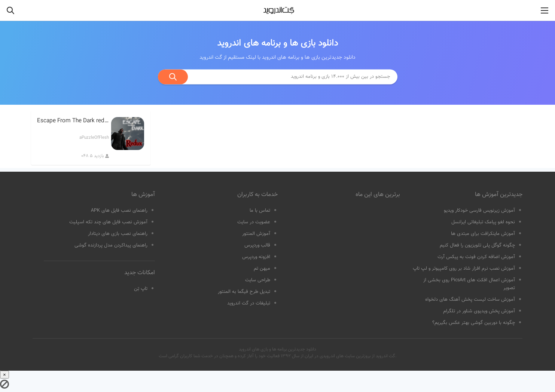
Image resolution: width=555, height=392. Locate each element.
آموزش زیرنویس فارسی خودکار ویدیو (479, 211)
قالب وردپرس (257, 245)
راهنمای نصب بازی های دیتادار (118, 234)
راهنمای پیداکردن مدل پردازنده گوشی (111, 245)
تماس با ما (260, 211)
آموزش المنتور (256, 234)
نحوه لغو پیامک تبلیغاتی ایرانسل (483, 222)
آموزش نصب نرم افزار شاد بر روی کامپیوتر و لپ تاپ (464, 269)
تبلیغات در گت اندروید (249, 303)
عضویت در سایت (254, 222)
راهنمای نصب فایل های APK (119, 211)
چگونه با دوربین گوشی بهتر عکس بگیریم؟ (474, 323)
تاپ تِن (141, 289)
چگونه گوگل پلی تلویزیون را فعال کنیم (477, 245)
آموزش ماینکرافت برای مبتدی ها (483, 234)
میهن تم (262, 269)
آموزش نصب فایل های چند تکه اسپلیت (108, 222)
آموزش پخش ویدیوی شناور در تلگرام (479, 311)
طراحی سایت (258, 280)
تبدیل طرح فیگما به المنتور (244, 292)
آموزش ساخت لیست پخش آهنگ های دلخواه (470, 300)
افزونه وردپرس (256, 257)
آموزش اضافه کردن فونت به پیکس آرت (476, 257)
